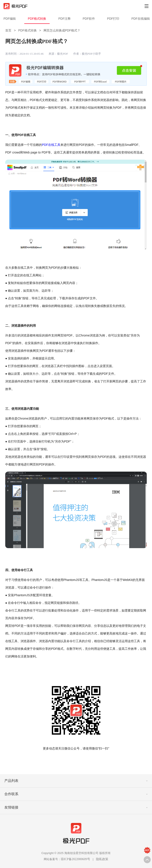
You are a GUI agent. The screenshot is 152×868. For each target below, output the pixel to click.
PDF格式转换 (37, 19)
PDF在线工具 (51, 145)
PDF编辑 (10, 19)
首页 (8, 30)
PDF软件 (89, 19)
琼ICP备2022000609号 (75, 859)
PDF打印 (113, 19)
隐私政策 (102, 859)
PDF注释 (65, 19)
